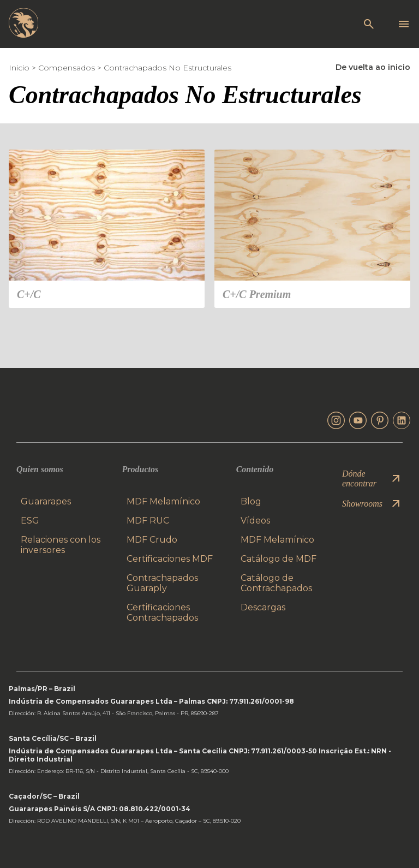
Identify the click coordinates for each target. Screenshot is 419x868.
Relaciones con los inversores (61, 545)
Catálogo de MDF (279, 559)
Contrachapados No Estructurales (167, 68)
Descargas (263, 607)
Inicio (19, 68)
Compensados (67, 68)
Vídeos (255, 521)
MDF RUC (148, 521)
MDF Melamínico (163, 501)
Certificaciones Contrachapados (162, 613)
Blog (251, 501)
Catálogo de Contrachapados (276, 583)
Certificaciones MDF (170, 559)
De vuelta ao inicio (373, 67)
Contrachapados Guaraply (162, 583)
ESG (30, 521)
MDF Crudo (152, 540)
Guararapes (46, 501)
